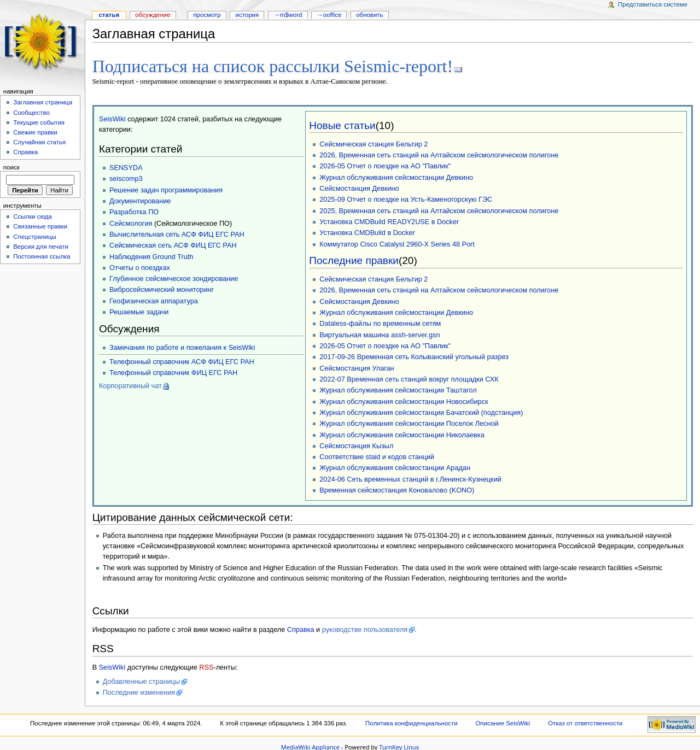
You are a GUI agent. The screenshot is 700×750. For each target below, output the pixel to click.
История (247, 15)
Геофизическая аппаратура (154, 300)
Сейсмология (131, 222)
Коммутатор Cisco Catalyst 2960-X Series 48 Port (397, 243)
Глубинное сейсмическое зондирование (174, 278)
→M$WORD (288, 15)
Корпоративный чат (130, 385)
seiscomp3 (126, 178)
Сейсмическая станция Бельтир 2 (374, 143)
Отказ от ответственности (585, 722)
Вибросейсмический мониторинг (162, 289)
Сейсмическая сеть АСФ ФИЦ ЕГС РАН (173, 244)
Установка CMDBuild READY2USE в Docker (389, 221)
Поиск (11, 167)
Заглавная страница (43, 102)
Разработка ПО (134, 211)
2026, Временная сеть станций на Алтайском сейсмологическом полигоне (439, 154)
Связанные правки (40, 226)
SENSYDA (126, 167)
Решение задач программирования (166, 189)
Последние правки (354, 259)
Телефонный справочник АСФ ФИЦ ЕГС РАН (182, 361)
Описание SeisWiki (503, 722)
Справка (301, 629)
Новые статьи (342, 124)
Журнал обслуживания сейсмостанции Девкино (396, 177)
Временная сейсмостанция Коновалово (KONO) (397, 489)
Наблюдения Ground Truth (151, 256)
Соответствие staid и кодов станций (377, 456)
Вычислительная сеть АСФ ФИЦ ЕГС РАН (177, 233)
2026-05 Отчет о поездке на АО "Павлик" (385, 165)
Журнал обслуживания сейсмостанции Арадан (395, 467)
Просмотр (207, 15)
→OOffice (329, 15)
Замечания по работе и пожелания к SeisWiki (182, 347)
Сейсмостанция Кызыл (356, 445)
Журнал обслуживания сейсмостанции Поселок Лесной (409, 423)
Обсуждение (153, 15)
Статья (109, 15)
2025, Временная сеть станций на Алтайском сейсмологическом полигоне (439, 210)
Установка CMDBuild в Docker (367, 232)
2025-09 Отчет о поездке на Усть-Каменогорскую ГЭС (406, 198)
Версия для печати (41, 247)
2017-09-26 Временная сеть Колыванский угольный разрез (414, 356)
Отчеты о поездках (140, 267)
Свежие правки (35, 132)
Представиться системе (653, 4)
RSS (206, 666)
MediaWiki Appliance (310, 746)
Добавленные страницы (141, 681)
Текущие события (39, 122)
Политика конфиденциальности (412, 722)
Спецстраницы (35, 237)
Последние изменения (139, 692)
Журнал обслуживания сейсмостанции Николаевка (402, 434)
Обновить (369, 15)
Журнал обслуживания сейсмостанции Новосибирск (404, 401)
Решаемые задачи (139, 311)
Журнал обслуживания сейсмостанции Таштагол (398, 389)
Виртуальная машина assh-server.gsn (380, 334)
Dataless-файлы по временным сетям (380, 323)
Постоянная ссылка (42, 256)
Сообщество (31, 113)
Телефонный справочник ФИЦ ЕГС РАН (173, 372)
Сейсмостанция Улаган (357, 367)
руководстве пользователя (365, 629)
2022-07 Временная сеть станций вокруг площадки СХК (409, 378)
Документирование (140, 200)
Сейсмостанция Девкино (359, 187)
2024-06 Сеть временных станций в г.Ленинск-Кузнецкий (410, 478)
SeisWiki (112, 118)
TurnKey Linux (399, 746)
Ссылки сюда (33, 216)
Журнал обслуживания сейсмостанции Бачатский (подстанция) (421, 412)
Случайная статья (39, 142)
